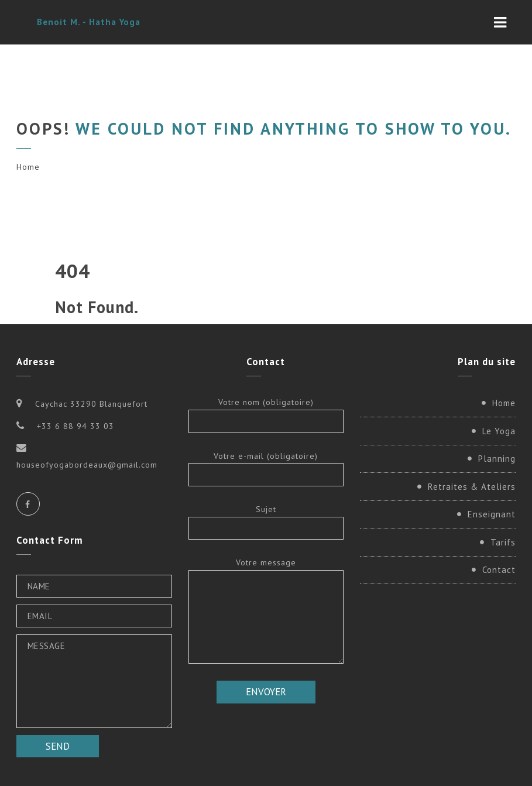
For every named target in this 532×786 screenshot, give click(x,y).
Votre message (266, 610)
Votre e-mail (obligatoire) (266, 468)
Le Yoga (499, 431)
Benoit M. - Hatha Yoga (89, 22)
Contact (499, 570)
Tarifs (503, 542)
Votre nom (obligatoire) (266, 415)
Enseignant (492, 514)
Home (28, 167)
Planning (497, 459)
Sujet (266, 522)
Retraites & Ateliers (472, 487)
